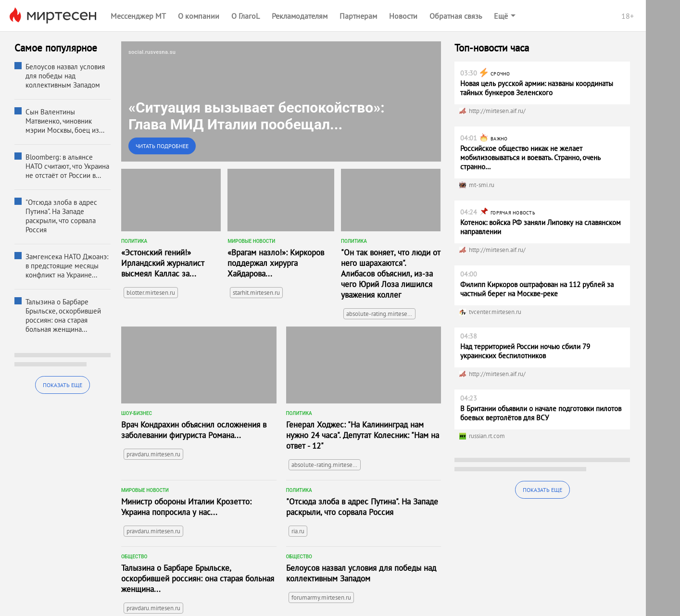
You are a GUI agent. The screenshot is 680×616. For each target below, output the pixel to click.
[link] (281, 101)
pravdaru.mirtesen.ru (153, 454)
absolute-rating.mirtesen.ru (381, 314)
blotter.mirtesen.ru (151, 293)
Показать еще (63, 385)
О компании (199, 16)
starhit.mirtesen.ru (256, 293)
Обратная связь (456, 16)
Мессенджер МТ (138, 16)
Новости (403, 16)
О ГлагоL (246, 16)
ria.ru (298, 531)
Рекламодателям (300, 16)
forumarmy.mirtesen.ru (321, 597)
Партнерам (358, 16)
